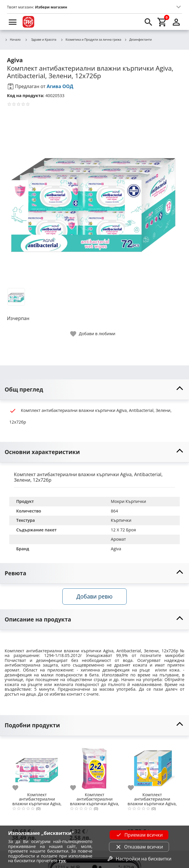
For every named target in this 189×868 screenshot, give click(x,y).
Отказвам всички (139, 847)
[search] (148, 22)
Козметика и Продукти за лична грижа (91, 40)
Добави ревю (94, 596)
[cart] (162, 22)
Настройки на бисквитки (139, 859)
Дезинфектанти (138, 40)
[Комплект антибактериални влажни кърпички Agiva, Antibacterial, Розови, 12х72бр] (37, 766)
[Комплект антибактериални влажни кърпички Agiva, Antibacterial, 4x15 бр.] (95, 766)
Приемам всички (139, 835)
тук (62, 861)
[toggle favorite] (93, 334)
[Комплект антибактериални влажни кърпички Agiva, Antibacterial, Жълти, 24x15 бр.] (152, 766)
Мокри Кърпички (128, 501)
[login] (176, 22)
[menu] (13, 22)
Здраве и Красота (40, 40)
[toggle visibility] (94, 390)
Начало (13, 40)
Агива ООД (60, 86)
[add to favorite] (19, 788)
